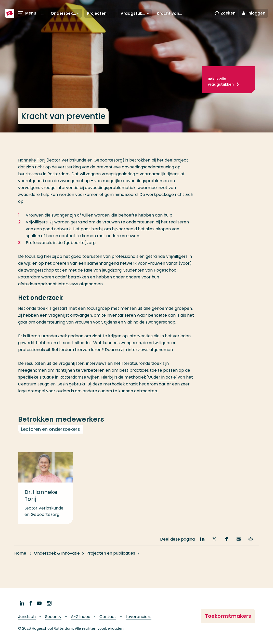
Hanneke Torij (32, 160)
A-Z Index (80, 617)
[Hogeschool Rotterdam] (10, 13)
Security (53, 617)
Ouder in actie (162, 377)
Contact (108, 617)
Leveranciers (139, 617)
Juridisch (27, 617)
